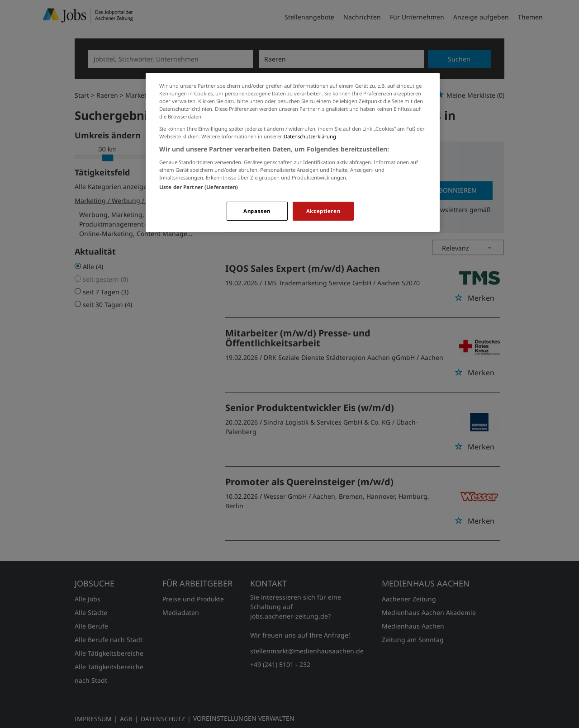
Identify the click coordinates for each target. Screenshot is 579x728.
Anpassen (257, 211)
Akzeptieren (323, 211)
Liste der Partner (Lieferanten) (199, 187)
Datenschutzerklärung (310, 136)
